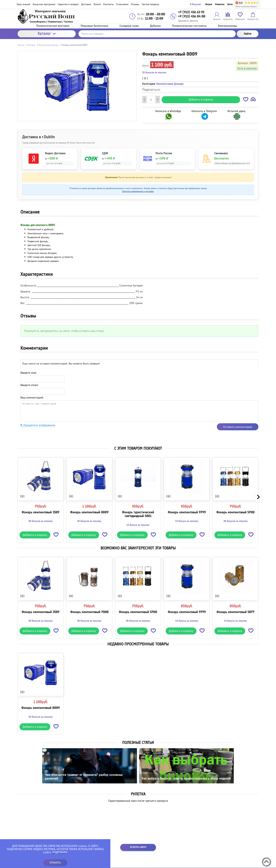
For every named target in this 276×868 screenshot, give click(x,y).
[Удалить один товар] (145, 100)
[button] (246, 100)
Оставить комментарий (238, 427)
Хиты (230, 4)
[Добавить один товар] (158, 100)
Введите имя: (29, 373)
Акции (209, 4)
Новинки (220, 4)
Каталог (47, 33)
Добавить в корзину (201, 99)
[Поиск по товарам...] (157, 34)
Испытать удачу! (138, 847)
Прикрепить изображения (38, 425)
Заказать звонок (188, 21)
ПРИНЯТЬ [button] (55, 863)
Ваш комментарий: (32, 398)
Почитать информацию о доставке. (138, 191)
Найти (248, 34)
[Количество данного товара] (151, 100)
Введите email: (29, 385)
